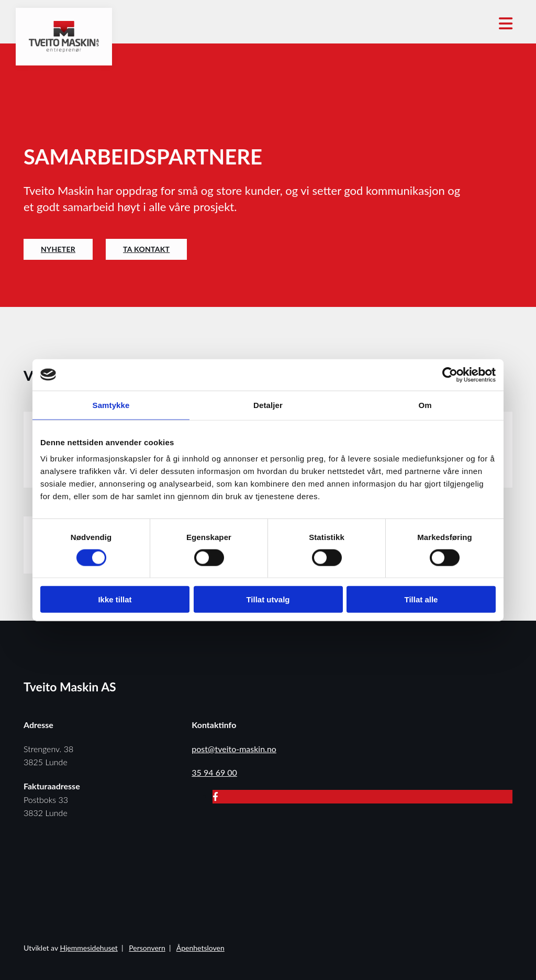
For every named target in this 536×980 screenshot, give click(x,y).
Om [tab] (425, 405)
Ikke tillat (115, 599)
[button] (58, 249)
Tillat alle (421, 599)
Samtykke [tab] (111, 405)
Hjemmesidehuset (88, 948)
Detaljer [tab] (268, 405)
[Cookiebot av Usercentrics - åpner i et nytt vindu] (450, 375)
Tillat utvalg (268, 599)
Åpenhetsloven (200, 948)
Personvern (147, 948)
